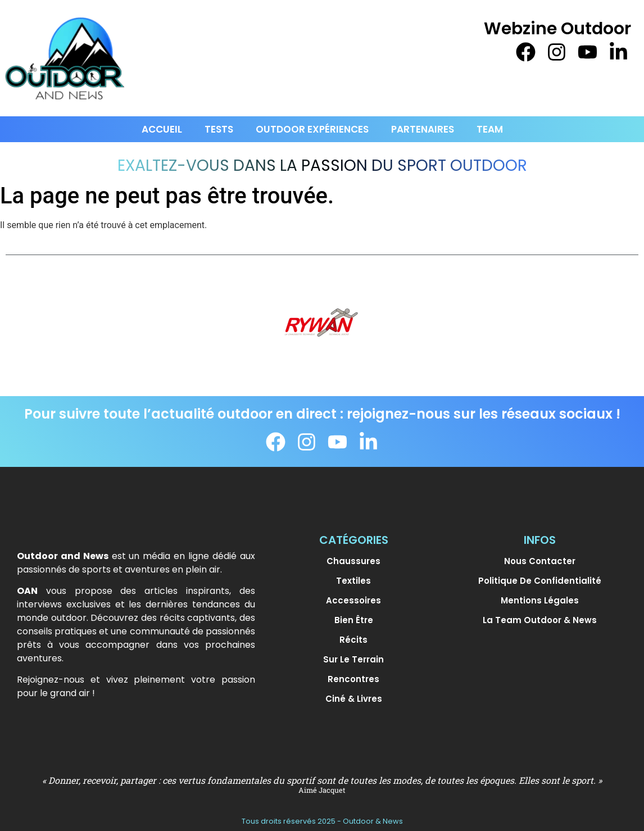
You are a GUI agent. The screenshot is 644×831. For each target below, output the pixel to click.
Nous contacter (540, 561)
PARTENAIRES (423, 129)
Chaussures (353, 561)
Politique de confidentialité (540, 581)
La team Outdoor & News (540, 620)
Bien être (354, 620)
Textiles (353, 581)
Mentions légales (540, 600)
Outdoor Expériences (312, 129)
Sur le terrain (353, 659)
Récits (353, 640)
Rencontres (353, 679)
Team (490, 129)
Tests (219, 129)
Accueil (162, 129)
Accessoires (353, 600)
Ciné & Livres (354, 699)
